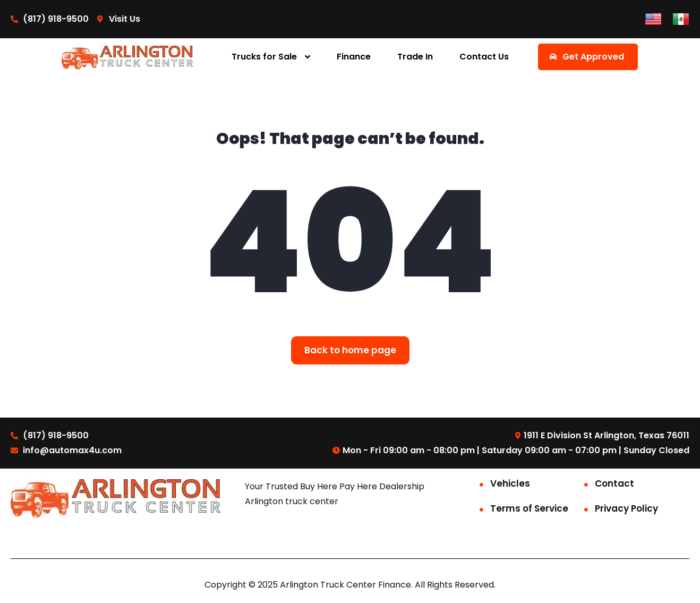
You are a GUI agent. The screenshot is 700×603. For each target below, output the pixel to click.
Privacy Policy (626, 508)
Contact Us (484, 57)
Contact (614, 483)
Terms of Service (529, 508)
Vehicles (510, 483)
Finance (354, 57)
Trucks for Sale (264, 57)
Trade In (415, 57)
